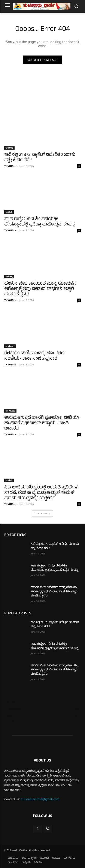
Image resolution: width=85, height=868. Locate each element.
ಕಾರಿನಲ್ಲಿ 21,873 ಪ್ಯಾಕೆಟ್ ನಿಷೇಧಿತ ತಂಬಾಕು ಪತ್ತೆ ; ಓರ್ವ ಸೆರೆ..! (40, 158)
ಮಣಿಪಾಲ (10, 346)
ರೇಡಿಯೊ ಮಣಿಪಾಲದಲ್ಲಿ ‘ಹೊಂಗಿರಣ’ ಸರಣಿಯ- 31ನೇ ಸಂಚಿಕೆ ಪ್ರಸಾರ (35, 356)
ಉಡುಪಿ (9, 212)
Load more (42, 513)
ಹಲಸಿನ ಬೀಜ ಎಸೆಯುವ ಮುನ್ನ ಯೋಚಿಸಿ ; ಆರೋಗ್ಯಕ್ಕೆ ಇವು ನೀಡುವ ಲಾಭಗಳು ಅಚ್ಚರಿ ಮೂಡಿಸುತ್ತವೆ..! (40, 289)
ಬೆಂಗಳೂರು (10, 411)
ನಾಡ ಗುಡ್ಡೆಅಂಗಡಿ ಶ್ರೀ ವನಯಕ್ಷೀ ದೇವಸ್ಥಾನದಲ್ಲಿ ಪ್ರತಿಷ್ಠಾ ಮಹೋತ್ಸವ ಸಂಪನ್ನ (40, 222)
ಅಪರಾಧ (9, 148)
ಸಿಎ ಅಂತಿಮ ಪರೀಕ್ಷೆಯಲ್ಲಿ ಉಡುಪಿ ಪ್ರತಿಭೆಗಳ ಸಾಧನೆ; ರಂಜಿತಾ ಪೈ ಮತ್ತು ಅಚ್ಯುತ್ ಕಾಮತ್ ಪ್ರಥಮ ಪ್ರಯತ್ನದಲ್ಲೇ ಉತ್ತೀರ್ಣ (41, 493)
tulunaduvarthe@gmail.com (40, 799)
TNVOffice (10, 166)
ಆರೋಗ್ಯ (9, 276)
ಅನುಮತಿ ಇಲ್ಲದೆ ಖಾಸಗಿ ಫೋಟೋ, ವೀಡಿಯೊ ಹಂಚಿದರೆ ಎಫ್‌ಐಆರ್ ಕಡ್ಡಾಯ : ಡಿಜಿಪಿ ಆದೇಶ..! (42, 423)
